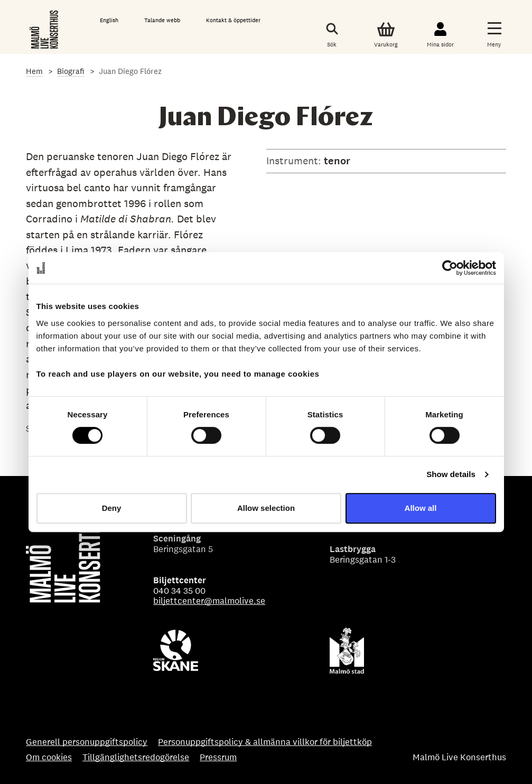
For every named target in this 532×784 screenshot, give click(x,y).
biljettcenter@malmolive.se (209, 601)
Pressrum (218, 758)
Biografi (71, 71)
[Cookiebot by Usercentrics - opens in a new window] (450, 268)
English (109, 20)
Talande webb (162, 20)
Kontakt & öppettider (233, 20)
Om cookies (49, 758)
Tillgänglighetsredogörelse (136, 758)
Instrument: (295, 161)
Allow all (421, 508)
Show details (451, 474)
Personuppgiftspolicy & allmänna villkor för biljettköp (265, 742)
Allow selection (266, 508)
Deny (112, 508)
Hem (34, 71)
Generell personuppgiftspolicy (87, 742)
